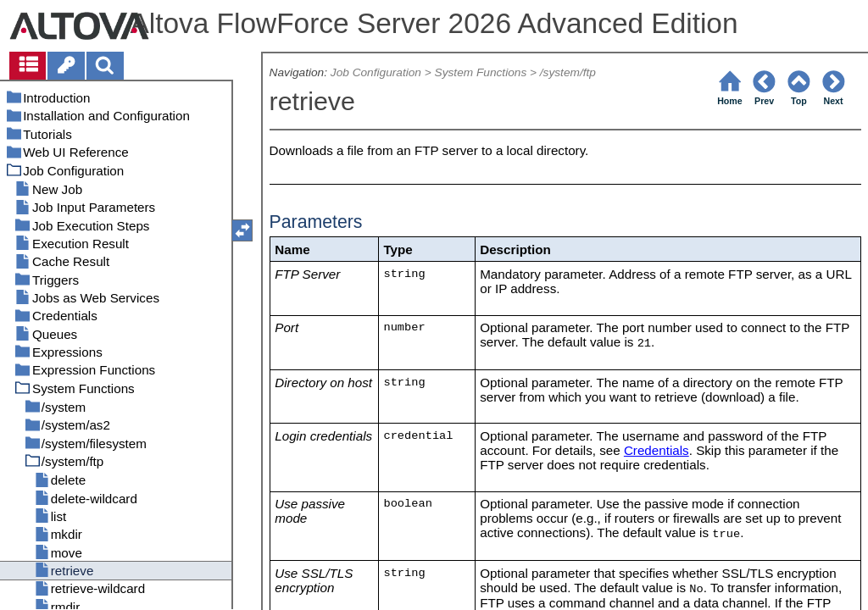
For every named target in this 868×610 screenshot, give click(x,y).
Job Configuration (376, 72)
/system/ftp (568, 72)
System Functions (481, 72)
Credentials (657, 450)
